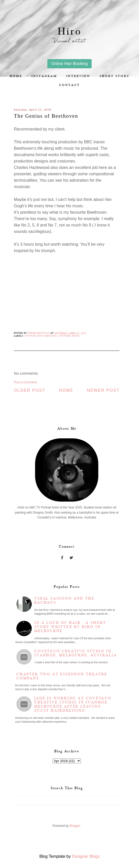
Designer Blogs (86, 856)
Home (16, 76)
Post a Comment (25, 382)
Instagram (44, 76)
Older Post (30, 390)
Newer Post (103, 390)
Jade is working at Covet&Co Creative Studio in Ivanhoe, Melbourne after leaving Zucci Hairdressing (73, 704)
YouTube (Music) (70, 336)
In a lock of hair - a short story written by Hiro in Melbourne (70, 627)
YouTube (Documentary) (41, 336)
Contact (69, 85)
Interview (78, 76)
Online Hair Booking (69, 64)
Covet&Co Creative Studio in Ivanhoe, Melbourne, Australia (76, 653)
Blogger (75, 826)
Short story (115, 76)
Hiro (70, 32)
